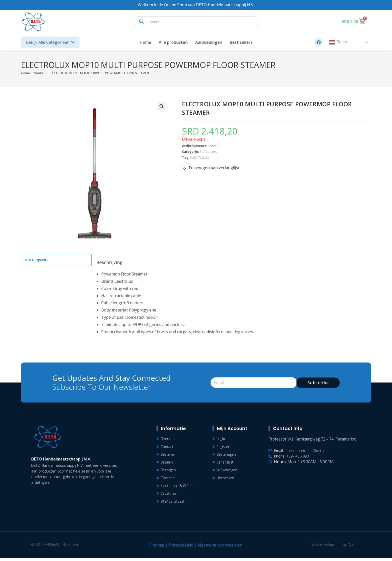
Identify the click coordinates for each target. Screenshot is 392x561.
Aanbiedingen (209, 42)
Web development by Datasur (334, 547)
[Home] (25, 73)
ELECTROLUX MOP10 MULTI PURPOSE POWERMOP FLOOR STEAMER (99, 73)
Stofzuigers (208, 151)
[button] (161, 106)
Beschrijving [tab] (36, 260)
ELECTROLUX (199, 157)
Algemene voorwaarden (218, 548)
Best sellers (241, 42)
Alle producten (173, 42)
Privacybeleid (179, 548)
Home (145, 42)
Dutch (338, 42)
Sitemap (155, 548)
